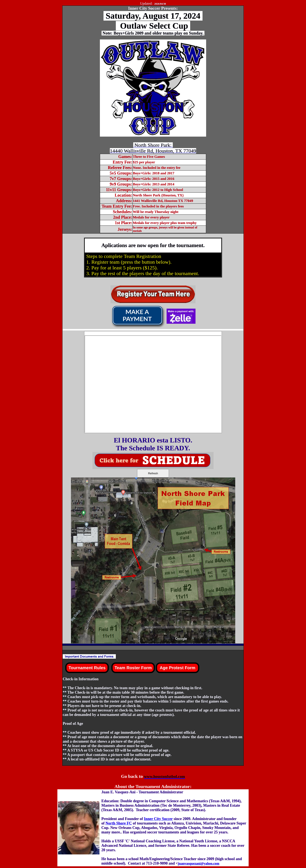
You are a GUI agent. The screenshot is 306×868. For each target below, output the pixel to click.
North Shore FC (119, 823)
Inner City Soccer (158, 819)
